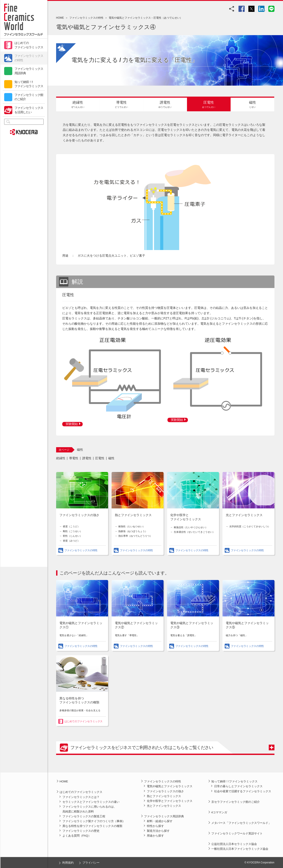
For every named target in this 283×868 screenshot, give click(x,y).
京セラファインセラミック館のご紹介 (236, 802)
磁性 (111, 458)
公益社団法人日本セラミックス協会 (234, 844)
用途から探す (155, 836)
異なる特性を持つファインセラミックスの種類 (92, 826)
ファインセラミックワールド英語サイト (237, 833)
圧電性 (100, 458)
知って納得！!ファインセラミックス (29, 84)
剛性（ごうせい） (73, 531)
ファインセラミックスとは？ (81, 797)
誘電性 (87, 458)
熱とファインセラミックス (133, 515)
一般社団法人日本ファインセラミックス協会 (240, 849)
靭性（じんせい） (73, 536)
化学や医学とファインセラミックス (170, 801)
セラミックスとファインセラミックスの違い (91, 802)
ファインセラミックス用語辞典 (29, 71)
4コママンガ (219, 812)
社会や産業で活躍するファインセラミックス (243, 791)
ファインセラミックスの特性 (29, 58)
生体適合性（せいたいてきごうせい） (194, 532)
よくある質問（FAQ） (77, 836)
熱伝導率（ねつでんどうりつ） (135, 536)
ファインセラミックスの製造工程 (84, 816)
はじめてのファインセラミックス (29, 45)
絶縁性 (61, 458)
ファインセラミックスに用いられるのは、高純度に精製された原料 (90, 809)
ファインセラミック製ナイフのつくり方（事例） (94, 821)
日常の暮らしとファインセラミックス (238, 786)
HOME (60, 18)
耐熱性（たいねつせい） (132, 526)
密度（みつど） (71, 541)
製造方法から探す (158, 831)
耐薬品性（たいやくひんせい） (191, 527)
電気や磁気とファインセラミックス (170, 786)
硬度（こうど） (71, 526)
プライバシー (91, 863)
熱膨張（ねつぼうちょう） (133, 531)
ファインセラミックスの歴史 (81, 831)
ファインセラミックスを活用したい (29, 110)
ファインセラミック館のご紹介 (29, 97)
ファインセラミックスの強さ (79, 515)
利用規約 (68, 863)
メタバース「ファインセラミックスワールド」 (241, 823)
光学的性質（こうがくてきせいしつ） (250, 526)
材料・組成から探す (160, 821)
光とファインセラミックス (244, 515)
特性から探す (155, 826)
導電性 (74, 458)
